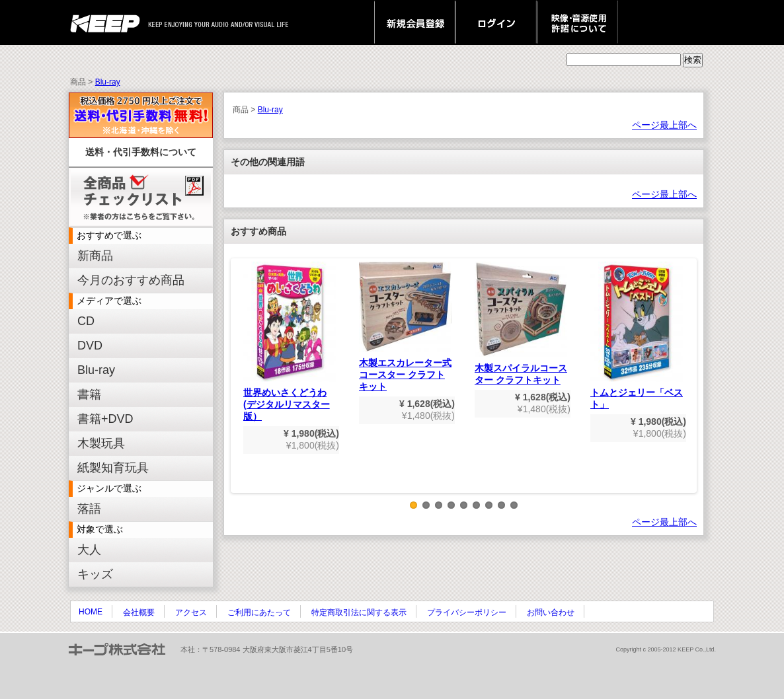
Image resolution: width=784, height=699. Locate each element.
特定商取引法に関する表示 (359, 612)
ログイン (496, 22)
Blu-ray (108, 82)
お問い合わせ (551, 612)
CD (86, 321)
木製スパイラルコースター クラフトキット (521, 323)
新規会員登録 (415, 22)
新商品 (95, 256)
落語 (89, 509)
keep (109, 22)
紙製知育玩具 (113, 468)
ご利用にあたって (259, 612)
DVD (90, 346)
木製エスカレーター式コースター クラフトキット (405, 327)
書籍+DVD (105, 419)
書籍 (89, 394)
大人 (89, 550)
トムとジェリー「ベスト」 (637, 336)
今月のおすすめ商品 (131, 280)
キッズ (95, 574)
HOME (91, 612)
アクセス (191, 612)
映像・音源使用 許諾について (577, 22)
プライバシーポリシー (467, 612)
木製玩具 (101, 443)
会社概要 (139, 612)
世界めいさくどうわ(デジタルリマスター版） (290, 342)
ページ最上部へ (664, 125)
